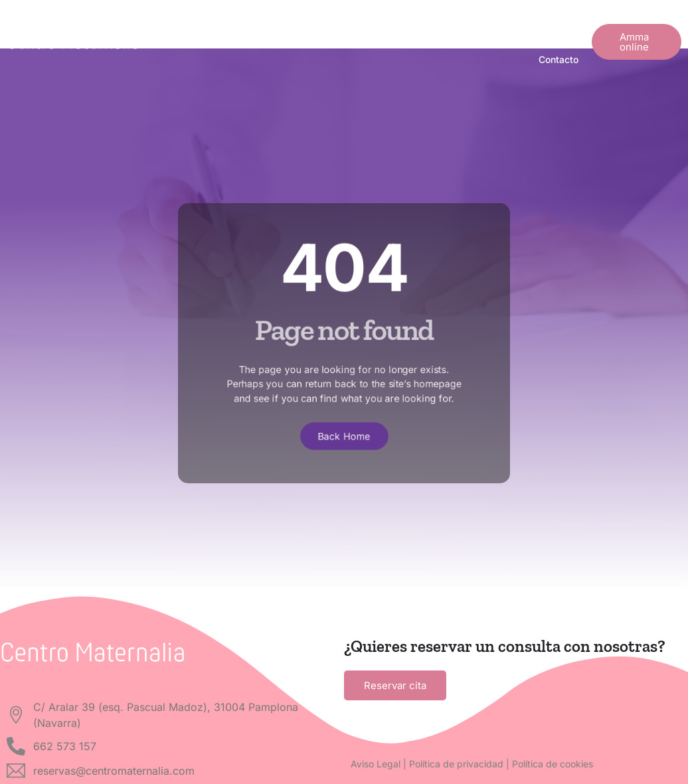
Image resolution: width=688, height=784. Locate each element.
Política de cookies (553, 764)
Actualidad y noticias (440, 24)
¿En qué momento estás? (223, 24)
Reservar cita (395, 685)
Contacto (559, 59)
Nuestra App (538, 24)
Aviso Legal (376, 764)
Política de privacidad (456, 764)
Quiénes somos (335, 24)
